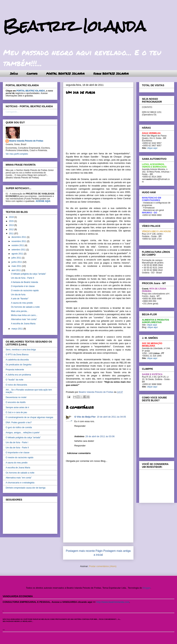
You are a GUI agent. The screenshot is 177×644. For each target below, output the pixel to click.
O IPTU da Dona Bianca (17, 355)
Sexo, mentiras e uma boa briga (21, 350)
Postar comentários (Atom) (103, 566)
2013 (12, 225)
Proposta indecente (15, 370)
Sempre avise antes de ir (17, 407)
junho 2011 (17, 262)
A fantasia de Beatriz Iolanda (25, 282)
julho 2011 (17, 258)
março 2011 (17, 329)
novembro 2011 (19, 241)
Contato (32, 74)
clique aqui (152, 148)
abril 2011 (16, 270)
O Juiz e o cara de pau (16, 412)
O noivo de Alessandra (16, 385)
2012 (12, 229)
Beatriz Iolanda (74, 26)
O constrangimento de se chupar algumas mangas (29, 417)
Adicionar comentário (79, 453)
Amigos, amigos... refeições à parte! (23, 433)
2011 (12, 234)
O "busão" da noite (15, 380)
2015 (12, 221)
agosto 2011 (18, 254)
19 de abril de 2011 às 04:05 (111, 417)
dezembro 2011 (19, 237)
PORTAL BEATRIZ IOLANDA (65, 74)
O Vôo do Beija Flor (85, 417)
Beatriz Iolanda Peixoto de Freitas (26, 141)
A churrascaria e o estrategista (20, 483)
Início (14, 74)
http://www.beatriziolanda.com (113, 602)
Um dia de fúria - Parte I (17, 442)
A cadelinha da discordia (17, 360)
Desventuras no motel (16, 397)
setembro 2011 (19, 250)
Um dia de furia (18, 295)
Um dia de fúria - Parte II (23, 278)
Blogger (147, 588)
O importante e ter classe (18, 453)
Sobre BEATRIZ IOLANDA (111, 74)
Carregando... (12, 112)
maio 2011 (17, 266)
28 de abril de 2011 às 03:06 (100, 436)
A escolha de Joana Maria (23, 324)
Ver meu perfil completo (17, 154)
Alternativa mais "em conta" (24, 319)
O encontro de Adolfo (16, 402)
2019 (12, 217)
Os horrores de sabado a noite (25, 307)
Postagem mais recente (80, 551)
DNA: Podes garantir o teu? (19, 422)
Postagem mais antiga (117, 551)
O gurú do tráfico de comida (19, 427)
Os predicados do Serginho (18, 365)
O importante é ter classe (23, 286)
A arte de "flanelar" (20, 299)
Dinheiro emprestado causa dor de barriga (26, 488)
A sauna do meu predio (22, 303)
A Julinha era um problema (18, 375)
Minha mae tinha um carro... (24, 315)
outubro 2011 (18, 245)
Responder (80, 426)
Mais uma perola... (20, 311)
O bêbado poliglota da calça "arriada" (28, 274)
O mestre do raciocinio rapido (25, 291)
